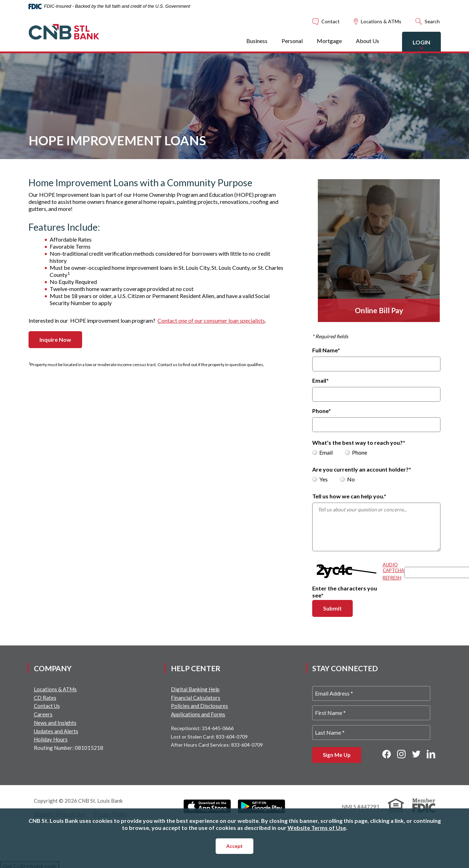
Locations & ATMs (55, 689)
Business (257, 41)
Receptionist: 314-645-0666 (202, 728)
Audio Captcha (393, 567)
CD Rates (45, 698)
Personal (292, 41)
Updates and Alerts (56, 731)
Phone (322, 411)
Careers (43, 714)
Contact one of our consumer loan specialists (211, 320)
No (347, 479)
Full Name (326, 350)
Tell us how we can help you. (349, 496)
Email (320, 380)
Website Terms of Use (317, 828)
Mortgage (329, 41)
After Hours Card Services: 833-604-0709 (217, 745)
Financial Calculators (196, 698)
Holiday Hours (51, 739)
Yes (320, 479)
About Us (368, 41)
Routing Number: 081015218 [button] (69, 748)
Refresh (392, 578)
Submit (338, 608)
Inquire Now (55, 339)
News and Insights (55, 723)
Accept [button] (234, 846)
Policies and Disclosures (199, 706)
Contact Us (47, 706)
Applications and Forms (198, 714)
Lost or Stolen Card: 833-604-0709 (209, 737)
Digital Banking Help (195, 689)
